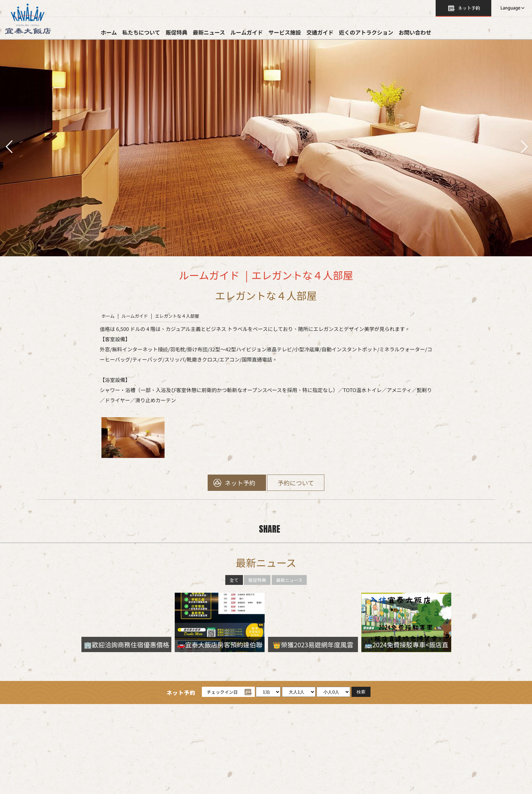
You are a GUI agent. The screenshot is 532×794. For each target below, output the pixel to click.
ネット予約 (240, 483)
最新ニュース (209, 32)
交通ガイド (320, 32)
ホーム (109, 32)
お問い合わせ (415, 32)
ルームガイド (247, 32)
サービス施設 (285, 32)
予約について (296, 483)
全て (234, 580)
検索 (463, 8)
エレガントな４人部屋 (177, 316)
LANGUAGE (512, 8)
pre (8, 146)
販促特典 (176, 32)
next (524, 146)
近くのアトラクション (366, 32)
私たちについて (141, 32)
